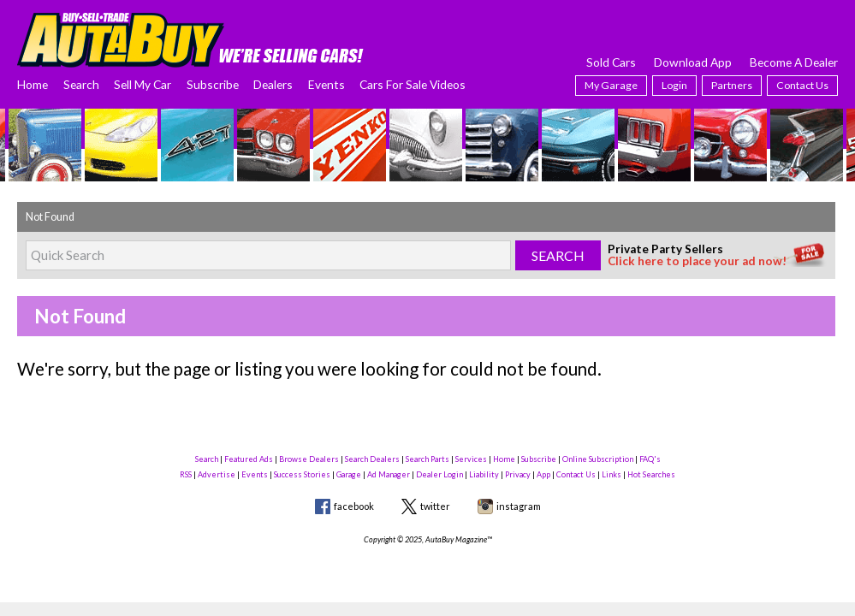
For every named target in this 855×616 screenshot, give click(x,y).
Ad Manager (389, 474)
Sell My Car (142, 84)
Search (81, 84)
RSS (186, 474)
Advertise (217, 474)
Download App (693, 62)
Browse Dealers (309, 459)
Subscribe (213, 84)
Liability (484, 474)
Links (612, 474)
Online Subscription (598, 459)
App (543, 474)
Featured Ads (249, 459)
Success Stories (302, 474)
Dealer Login (439, 474)
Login (674, 85)
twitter (435, 506)
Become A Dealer (794, 62)
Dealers (273, 84)
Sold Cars (611, 62)
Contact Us (802, 85)
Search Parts (427, 459)
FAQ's (650, 459)
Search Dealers (372, 459)
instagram (519, 506)
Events (327, 84)
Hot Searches (651, 474)
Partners (732, 85)
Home (33, 84)
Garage (349, 474)
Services (471, 459)
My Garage (611, 85)
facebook (354, 506)
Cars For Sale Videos (413, 84)
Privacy (518, 474)
